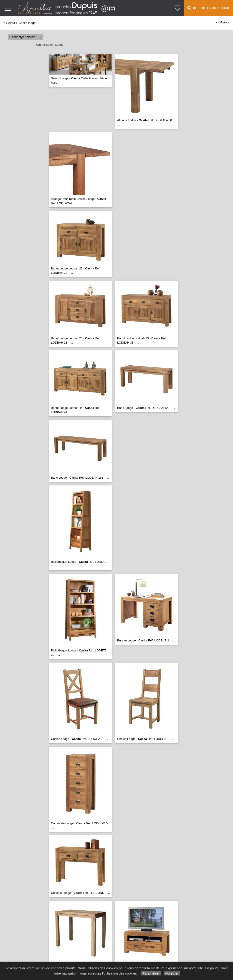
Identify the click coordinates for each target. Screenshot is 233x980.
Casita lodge (27, 23)
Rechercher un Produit (208, 8)
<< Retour (223, 22)
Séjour (11, 23)
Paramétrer (151, 973)
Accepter (172, 973)
